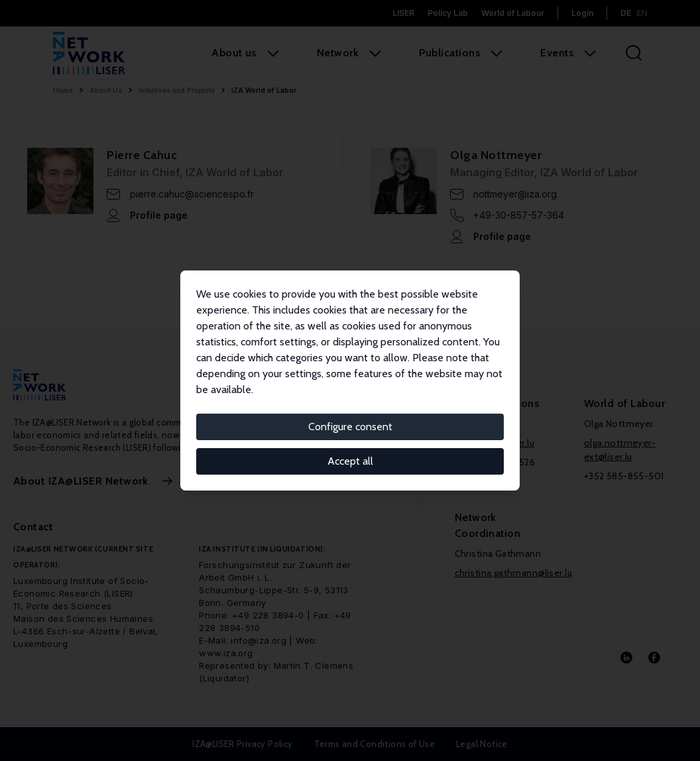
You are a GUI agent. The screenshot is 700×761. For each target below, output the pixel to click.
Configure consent (350, 427)
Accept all (350, 461)
